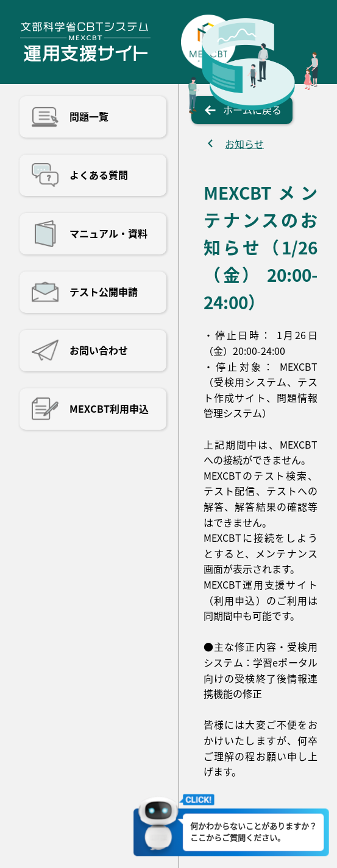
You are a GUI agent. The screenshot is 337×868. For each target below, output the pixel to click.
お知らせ (244, 144)
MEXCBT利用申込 (109, 408)
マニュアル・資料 (108, 233)
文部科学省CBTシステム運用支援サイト (85, 42)
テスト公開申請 (104, 292)
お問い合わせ (99, 350)
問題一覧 (89, 116)
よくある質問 (99, 175)
